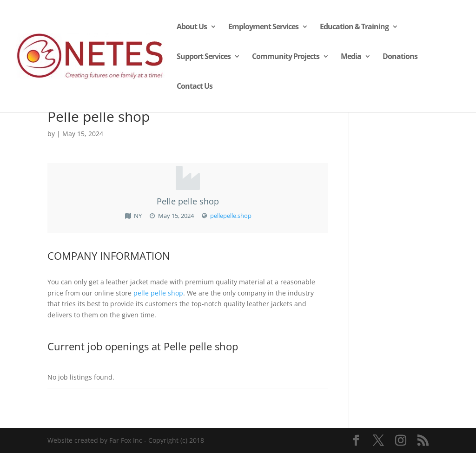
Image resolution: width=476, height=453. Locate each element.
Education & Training (354, 27)
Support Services (204, 57)
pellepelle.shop (231, 216)
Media (351, 57)
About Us (192, 27)
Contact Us (195, 87)
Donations (400, 57)
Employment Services (263, 27)
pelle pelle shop (158, 293)
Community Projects (286, 57)
